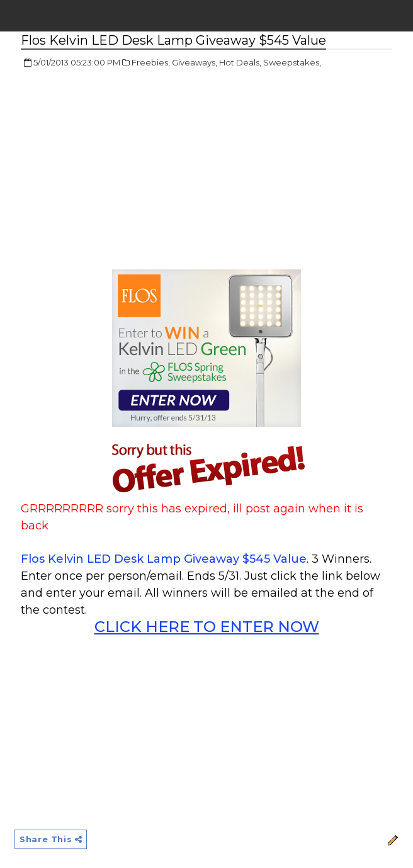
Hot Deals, (240, 62)
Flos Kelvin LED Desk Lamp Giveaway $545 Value (164, 559)
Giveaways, (195, 62)
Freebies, (151, 62)
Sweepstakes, (292, 62)
